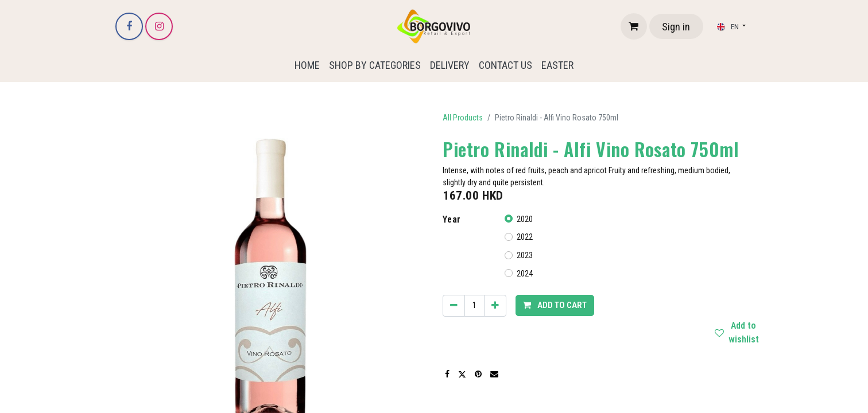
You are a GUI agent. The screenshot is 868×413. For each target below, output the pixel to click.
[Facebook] (129, 26)
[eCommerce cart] (634, 26)
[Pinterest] (478, 374)
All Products (463, 118)
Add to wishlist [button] (741, 333)
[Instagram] (159, 26)
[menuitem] (307, 65)
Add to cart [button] (555, 305)
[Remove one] (454, 306)
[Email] (494, 374)
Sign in (676, 27)
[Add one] (495, 306)
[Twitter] (462, 374)
